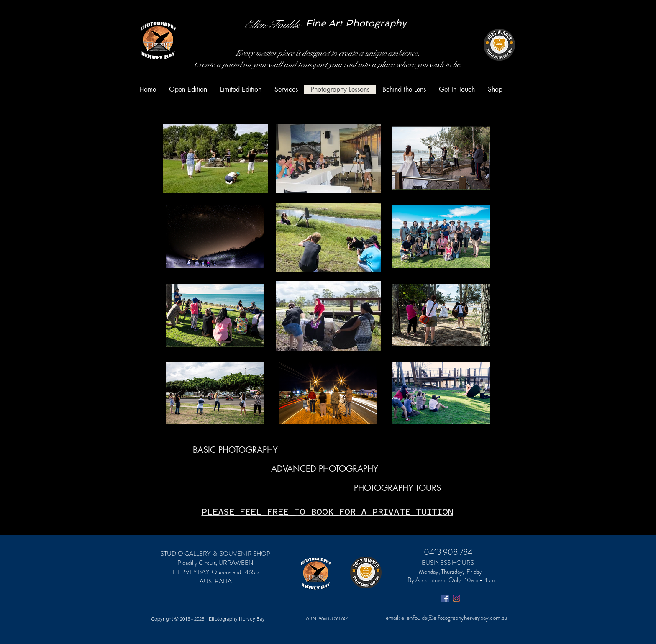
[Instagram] (456, 598)
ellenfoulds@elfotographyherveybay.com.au (454, 618)
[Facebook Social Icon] (445, 598)
